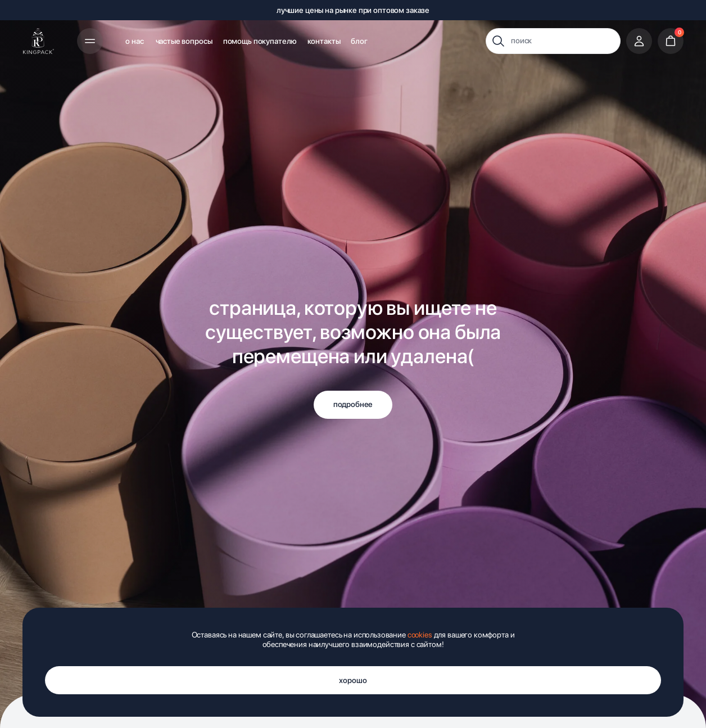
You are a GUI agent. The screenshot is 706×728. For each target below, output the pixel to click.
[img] (39, 41)
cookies (420, 635)
